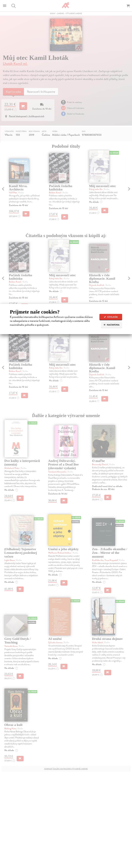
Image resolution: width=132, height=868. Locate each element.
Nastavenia (111, 325)
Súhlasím (111, 317)
